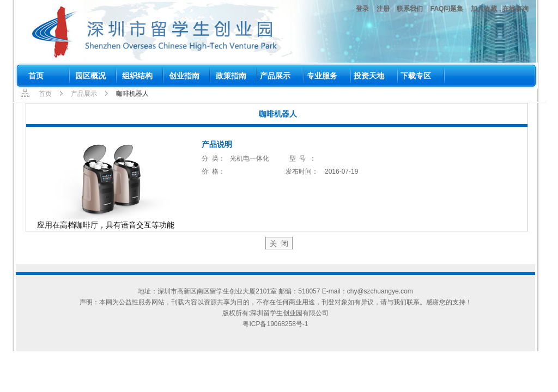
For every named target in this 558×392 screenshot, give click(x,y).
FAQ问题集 (447, 9)
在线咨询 (515, 9)
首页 (45, 94)
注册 (383, 9)
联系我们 (410, 9)
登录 (362, 9)
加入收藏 (484, 9)
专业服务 (322, 76)
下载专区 (416, 76)
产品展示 (275, 76)
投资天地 (369, 76)
